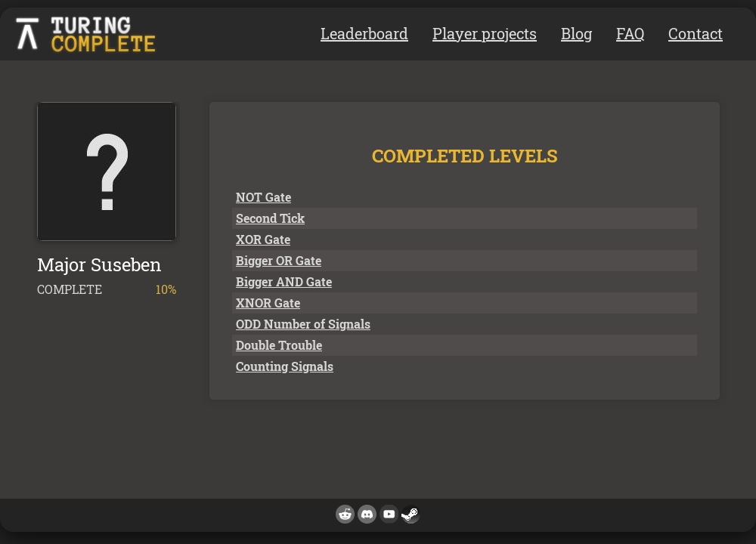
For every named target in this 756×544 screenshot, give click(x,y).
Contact (696, 33)
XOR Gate (263, 239)
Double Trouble (279, 345)
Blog (576, 33)
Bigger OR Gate (279, 260)
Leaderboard (364, 33)
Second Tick (270, 218)
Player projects (485, 33)
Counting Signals (285, 366)
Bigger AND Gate (284, 281)
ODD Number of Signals (303, 324)
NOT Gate (263, 197)
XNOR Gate (268, 303)
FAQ (630, 33)
